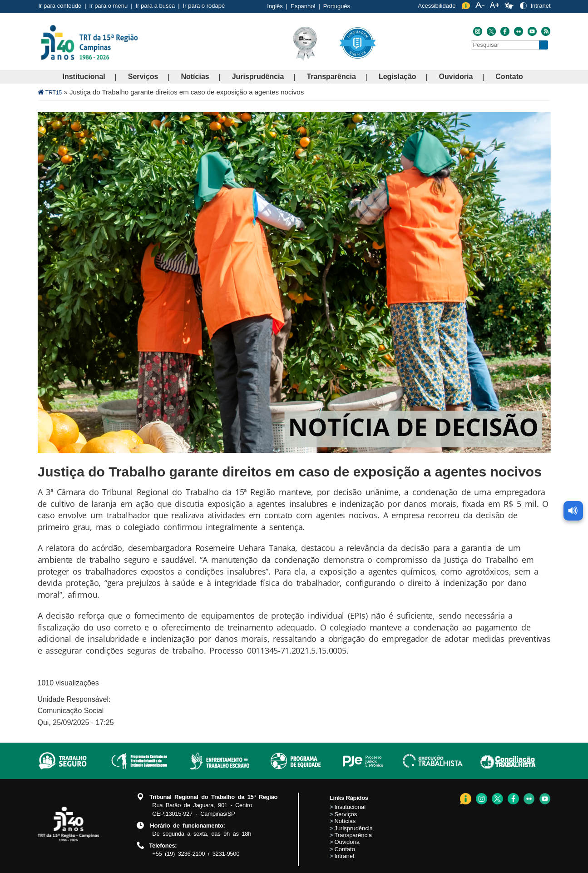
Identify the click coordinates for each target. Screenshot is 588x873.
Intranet (540, 6)
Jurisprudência (258, 77)
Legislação (398, 77)
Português (337, 6)
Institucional (84, 77)
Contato (509, 77)
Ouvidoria (456, 77)
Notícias (195, 77)
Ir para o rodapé (204, 6)
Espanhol (303, 6)
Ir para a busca (156, 6)
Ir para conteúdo (60, 6)
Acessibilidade (437, 6)
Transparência (331, 77)
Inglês (275, 6)
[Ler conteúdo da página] (574, 384)
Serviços (143, 77)
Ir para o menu (109, 6)
